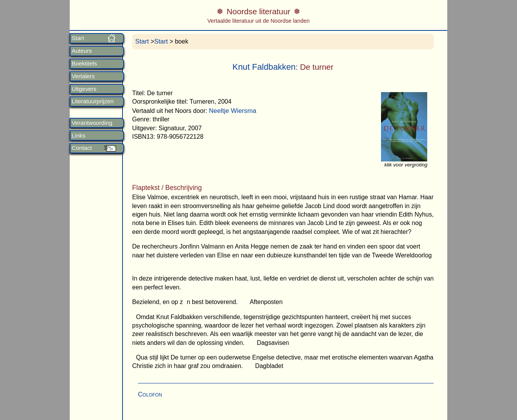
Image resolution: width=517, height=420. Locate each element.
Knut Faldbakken (264, 67)
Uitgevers (84, 89)
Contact (82, 148)
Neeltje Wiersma (232, 111)
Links (78, 136)
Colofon (150, 394)
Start (78, 38)
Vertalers (83, 76)
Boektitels (84, 64)
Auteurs (82, 51)
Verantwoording (92, 123)
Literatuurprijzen (93, 101)
